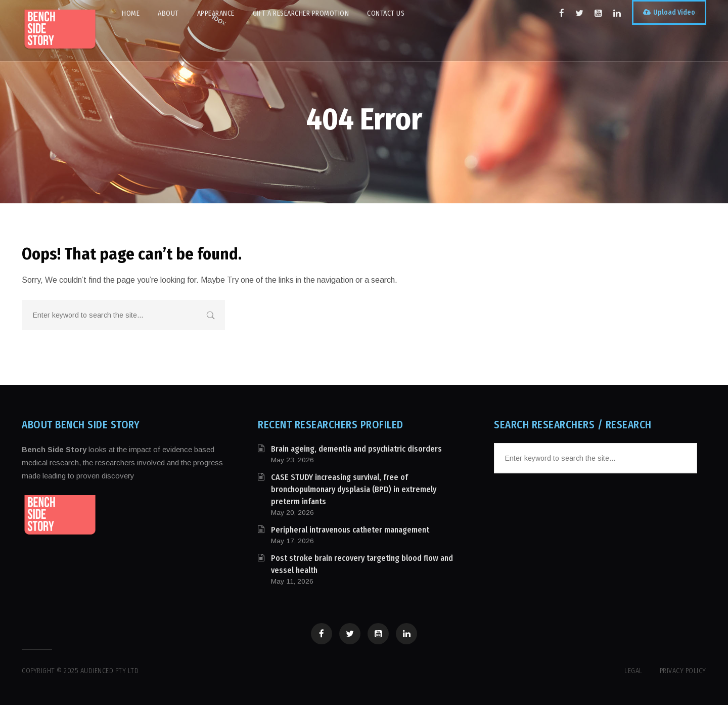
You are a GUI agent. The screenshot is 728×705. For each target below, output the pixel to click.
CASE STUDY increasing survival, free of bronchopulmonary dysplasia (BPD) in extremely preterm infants (354, 489)
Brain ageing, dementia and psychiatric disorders (356, 449)
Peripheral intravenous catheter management (350, 530)
